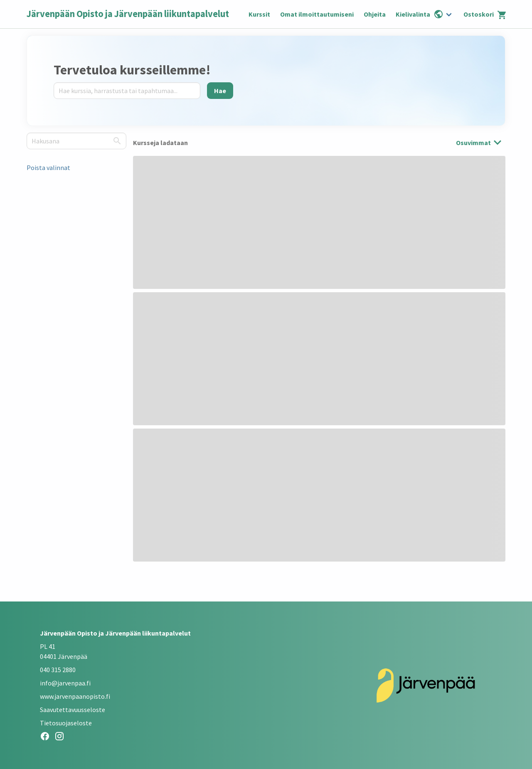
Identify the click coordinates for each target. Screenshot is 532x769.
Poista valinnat (48, 168)
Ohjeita (375, 14)
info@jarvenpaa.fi (65, 683)
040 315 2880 (58, 670)
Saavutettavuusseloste (73, 710)
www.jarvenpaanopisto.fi (75, 696)
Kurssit (259, 14)
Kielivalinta (420, 14)
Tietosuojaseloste (66, 723)
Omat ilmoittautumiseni (317, 14)
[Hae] (220, 91)
